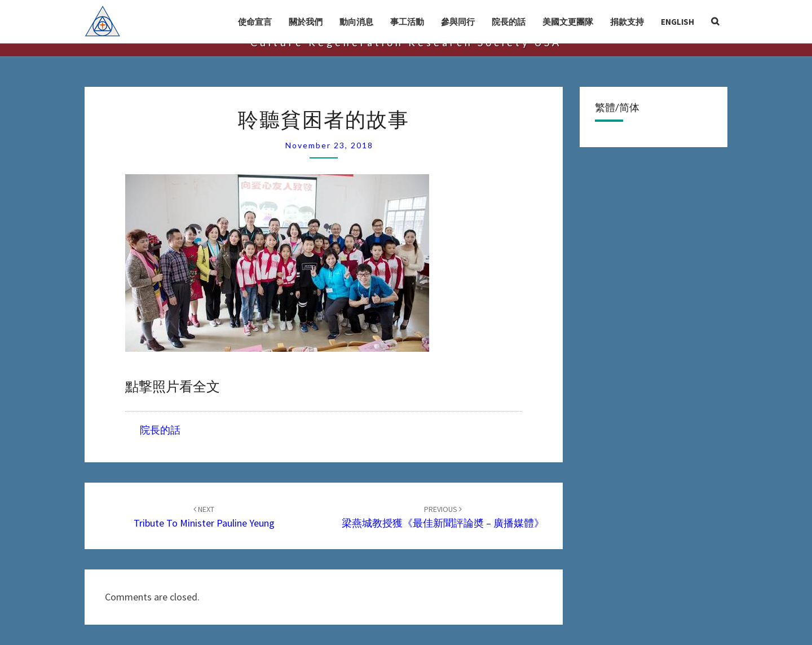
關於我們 (306, 22)
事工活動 (407, 22)
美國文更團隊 (568, 22)
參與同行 (458, 22)
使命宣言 (255, 22)
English (678, 22)
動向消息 (356, 22)
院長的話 (509, 22)
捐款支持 (627, 22)
